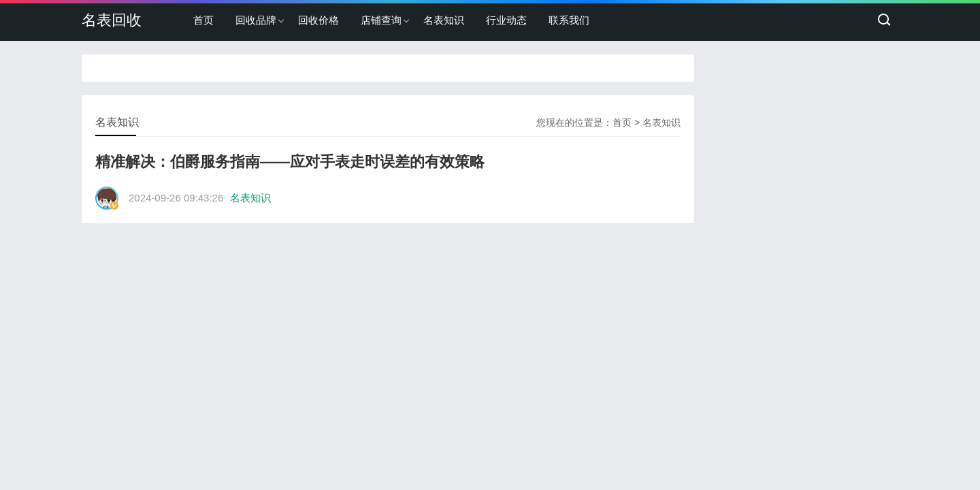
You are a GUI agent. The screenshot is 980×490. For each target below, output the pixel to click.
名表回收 (112, 20)
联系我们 (569, 20)
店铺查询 (381, 20)
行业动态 (506, 20)
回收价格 (318, 20)
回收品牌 (256, 20)
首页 (203, 20)
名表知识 (444, 20)
